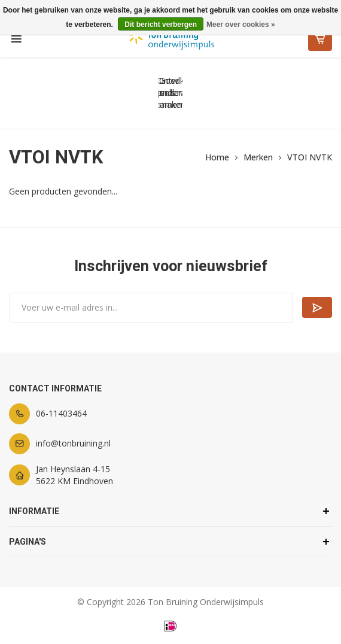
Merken (258, 157)
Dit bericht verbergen (161, 25)
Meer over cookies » (241, 25)
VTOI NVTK (310, 157)
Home (217, 157)
